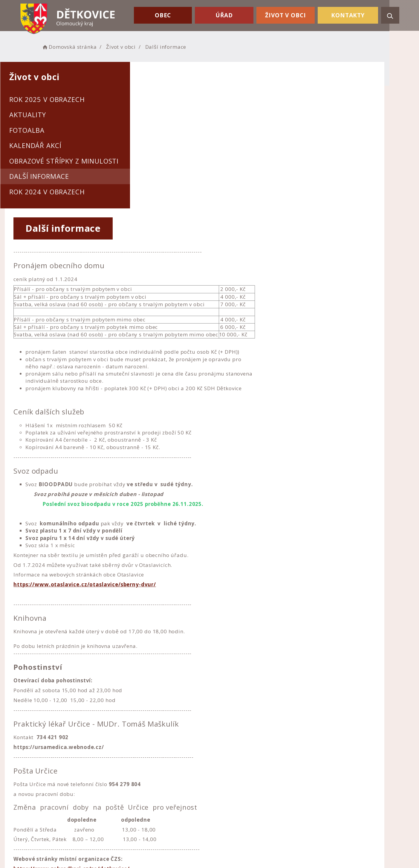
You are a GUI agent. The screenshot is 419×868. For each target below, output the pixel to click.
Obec (170, 14)
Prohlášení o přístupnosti (247, 786)
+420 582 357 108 (140, 803)
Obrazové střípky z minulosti (79, 161)
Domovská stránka (86, 46)
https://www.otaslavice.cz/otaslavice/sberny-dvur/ (229, 445)
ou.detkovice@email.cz (146, 811)
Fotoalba (42, 130)
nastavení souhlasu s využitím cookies (314, 851)
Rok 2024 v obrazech (62, 192)
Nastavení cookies (237, 794)
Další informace (54, 176)
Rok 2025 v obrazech (62, 99)
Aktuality (43, 115)
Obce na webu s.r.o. (273, 843)
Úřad (229, 14)
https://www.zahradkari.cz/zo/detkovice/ (216, 729)
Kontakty (349, 14)
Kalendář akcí (50, 145)
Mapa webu (229, 802)
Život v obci (289, 14)
